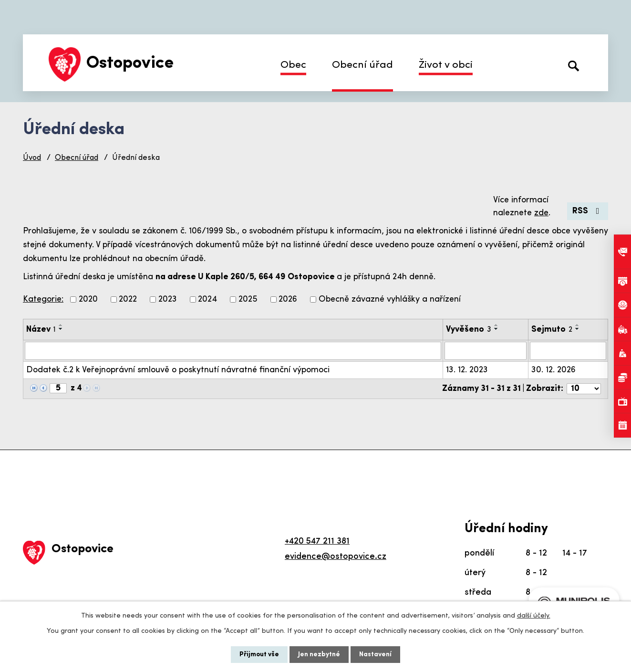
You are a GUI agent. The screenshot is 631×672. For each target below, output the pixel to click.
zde (541, 213)
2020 (88, 299)
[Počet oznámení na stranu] (584, 389)
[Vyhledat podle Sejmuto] (568, 351)
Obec (293, 65)
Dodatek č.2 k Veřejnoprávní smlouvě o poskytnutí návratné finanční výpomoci (178, 370)
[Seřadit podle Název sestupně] (61, 329)
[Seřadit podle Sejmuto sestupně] (578, 329)
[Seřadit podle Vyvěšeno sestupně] (497, 329)
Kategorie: (43, 299)
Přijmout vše (259, 655)
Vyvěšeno (469, 330)
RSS (588, 211)
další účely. (534, 616)
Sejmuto (552, 330)
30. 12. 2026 (553, 370)
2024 (207, 299)
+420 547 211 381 (317, 541)
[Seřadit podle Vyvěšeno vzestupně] (497, 325)
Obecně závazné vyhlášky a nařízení (390, 299)
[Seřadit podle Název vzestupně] (61, 325)
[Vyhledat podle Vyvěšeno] (486, 351)
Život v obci (446, 65)
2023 (168, 299)
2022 (128, 299)
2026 (288, 299)
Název (41, 330)
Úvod (32, 158)
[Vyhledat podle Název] (233, 351)
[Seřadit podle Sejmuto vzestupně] (578, 325)
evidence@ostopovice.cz (336, 557)
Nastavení (375, 655)
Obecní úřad (362, 65)
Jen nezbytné (319, 655)
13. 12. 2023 (467, 370)
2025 (248, 299)
